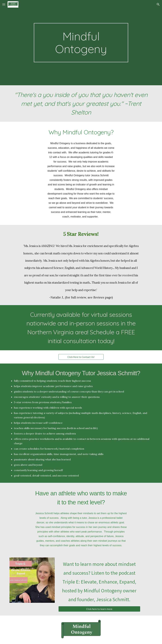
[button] (4, 4)
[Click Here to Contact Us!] (81, 357)
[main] (81, 43)
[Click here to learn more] (99, 609)
